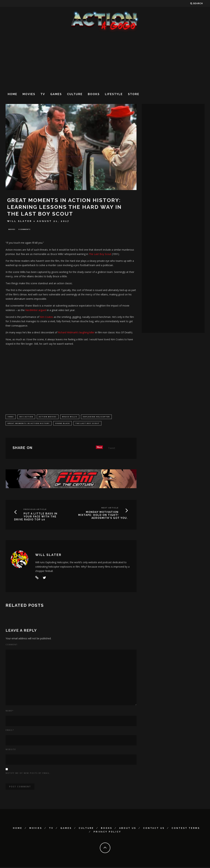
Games (56, 94)
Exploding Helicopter (96, 417)
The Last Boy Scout (100, 254)
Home (12, 94)
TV (43, 94)
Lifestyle (114, 94)
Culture (75, 94)
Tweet (112, 449)
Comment (12, 646)
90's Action (26, 417)
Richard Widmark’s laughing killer (76, 333)
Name (10, 712)
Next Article (110, 509)
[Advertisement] (105, 61)
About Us (128, 829)
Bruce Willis (70, 417)
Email (10, 731)
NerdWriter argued (36, 310)
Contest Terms (186, 829)
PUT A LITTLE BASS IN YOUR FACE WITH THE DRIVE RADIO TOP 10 (36, 518)
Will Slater (20, 221)
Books (94, 94)
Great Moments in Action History (29, 424)
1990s (11, 417)
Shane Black (62, 424)
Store (134, 94)
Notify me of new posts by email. (28, 774)
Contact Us (154, 829)
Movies (29, 94)
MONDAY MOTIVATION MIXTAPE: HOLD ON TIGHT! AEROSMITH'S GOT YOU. (103, 516)
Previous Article (35, 510)
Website (11, 750)
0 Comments (24, 229)
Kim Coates (47, 317)
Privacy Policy (107, 833)
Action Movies (48, 417)
